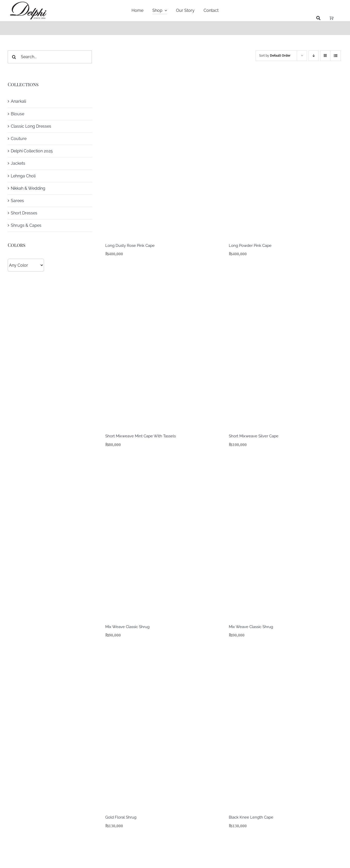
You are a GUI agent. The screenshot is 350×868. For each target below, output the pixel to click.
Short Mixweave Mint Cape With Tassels (141, 436)
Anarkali (18, 101)
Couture (19, 139)
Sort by (275, 56)
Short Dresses (24, 213)
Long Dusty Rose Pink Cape (130, 246)
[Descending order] (314, 56)
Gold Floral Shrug (121, 817)
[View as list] (335, 56)
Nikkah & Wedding (28, 188)
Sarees (17, 201)
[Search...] (50, 57)
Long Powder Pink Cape (250, 246)
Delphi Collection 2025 (32, 151)
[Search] (318, 18)
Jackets (18, 163)
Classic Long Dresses (31, 126)
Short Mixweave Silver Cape (254, 436)
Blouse (17, 114)
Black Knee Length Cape (251, 817)
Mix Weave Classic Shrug (127, 627)
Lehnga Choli (23, 176)
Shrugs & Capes (26, 225)
